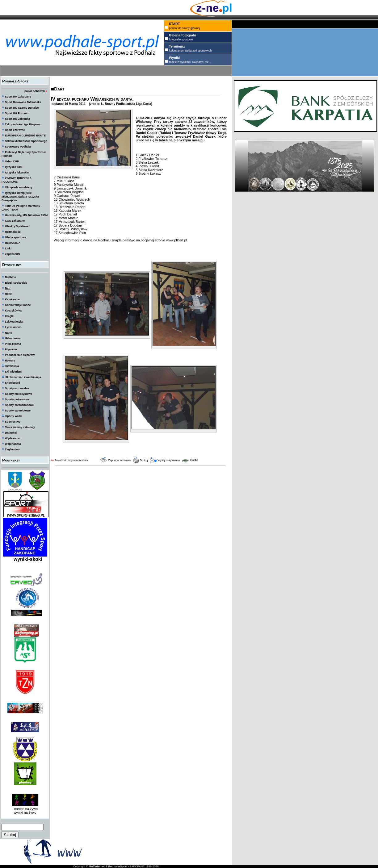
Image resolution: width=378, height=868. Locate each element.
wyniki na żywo (25, 812)
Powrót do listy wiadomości (71, 460)
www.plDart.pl (176, 240)
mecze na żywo (25, 809)
